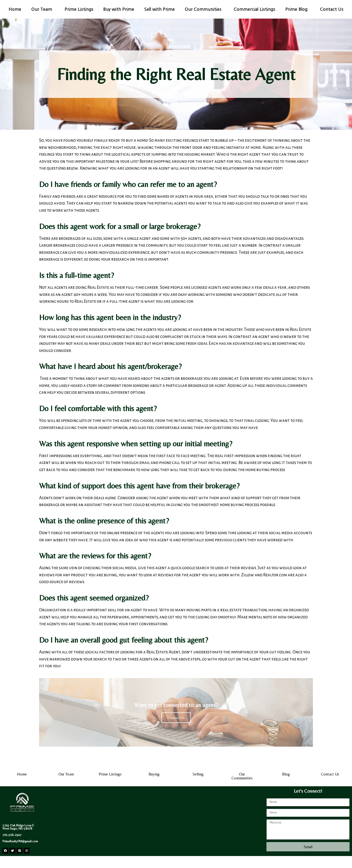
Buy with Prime (119, 9)
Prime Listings (79, 9)
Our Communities (204, 9)
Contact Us (332, 9)
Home (15, 9)
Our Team (43, 9)
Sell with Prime (159, 9)
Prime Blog (298, 9)
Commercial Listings (254, 9)
